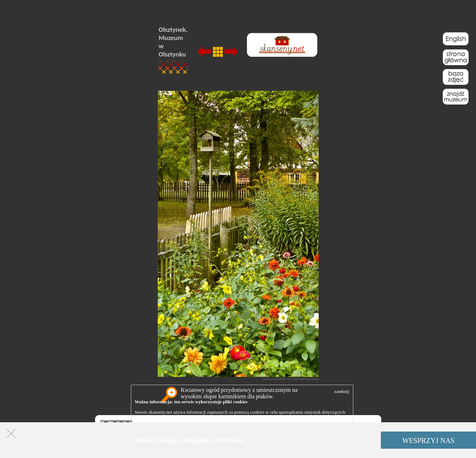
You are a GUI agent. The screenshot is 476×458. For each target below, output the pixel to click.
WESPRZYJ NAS (428, 440)
